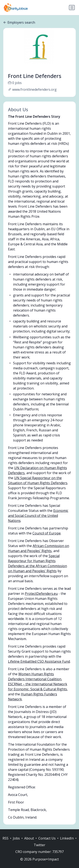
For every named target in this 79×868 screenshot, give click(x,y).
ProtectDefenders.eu (41, 594)
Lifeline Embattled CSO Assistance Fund (39, 661)
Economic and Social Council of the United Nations (38, 516)
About (29, 843)
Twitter (39, 849)
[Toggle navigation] (72, 8)
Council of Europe (47, 533)
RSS (5, 843)
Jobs (16, 843)
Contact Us (47, 843)
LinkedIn (67, 843)
